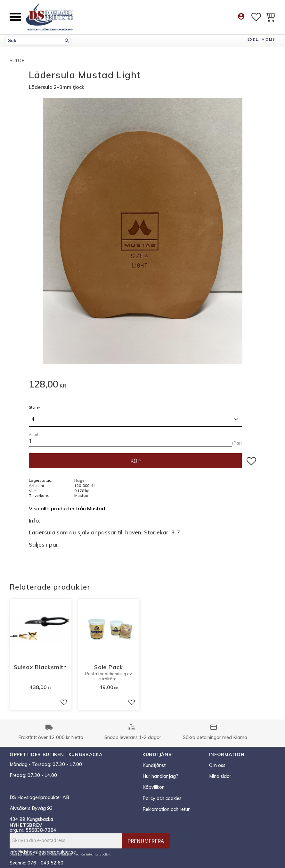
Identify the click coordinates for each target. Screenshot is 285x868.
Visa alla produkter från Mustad (67, 508)
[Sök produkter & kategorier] (35, 41)
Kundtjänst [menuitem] (154, 765)
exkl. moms (261, 39)
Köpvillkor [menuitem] (153, 787)
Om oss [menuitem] (217, 765)
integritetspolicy (98, 854)
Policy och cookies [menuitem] (162, 798)
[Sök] (67, 41)
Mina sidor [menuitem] (220, 776)
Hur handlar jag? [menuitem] (160, 776)
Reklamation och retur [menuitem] (166, 809)
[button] (15, 17)
